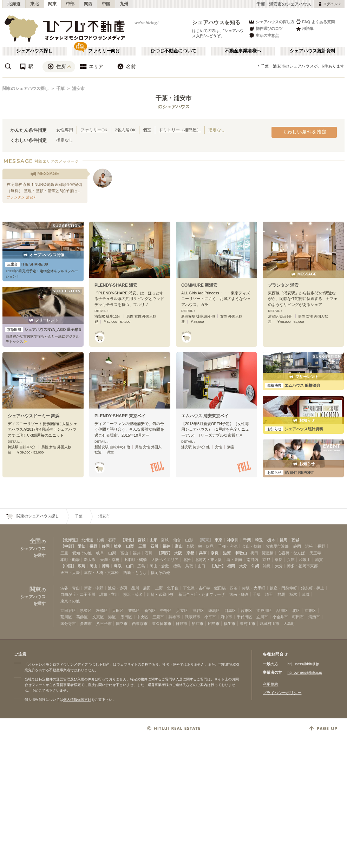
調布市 (174, 617)
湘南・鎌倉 (239, 594)
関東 (53, 4)
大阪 (178, 553)
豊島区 (134, 611)
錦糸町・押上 (313, 588)
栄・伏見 (206, 546)
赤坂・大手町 (254, 588)
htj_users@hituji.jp (303, 664)
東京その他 (70, 601)
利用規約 (270, 684)
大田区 (118, 611)
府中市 (226, 617)
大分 (243, 566)
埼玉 (259, 540)
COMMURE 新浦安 (199, 285)
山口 (130, 566)
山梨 (130, 546)
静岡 (106, 546)
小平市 (210, 617)
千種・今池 (228, 546)
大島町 (289, 624)
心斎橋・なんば (291, 553)
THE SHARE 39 (27, 264)
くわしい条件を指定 (305, 132)
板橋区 (102, 611)
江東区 (310, 611)
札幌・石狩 (106, 540)
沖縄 (255, 566)
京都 (190, 553)
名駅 (190, 546)
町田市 (298, 617)
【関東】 (205, 540)
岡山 (93, 566)
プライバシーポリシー (282, 693)
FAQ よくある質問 (315, 22)
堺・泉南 (234, 560)
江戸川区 (264, 611)
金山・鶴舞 (252, 546)
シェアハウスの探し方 (271, 22)
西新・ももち (135, 573)
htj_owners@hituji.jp (305, 672)
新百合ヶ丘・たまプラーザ (202, 594)
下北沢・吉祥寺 (197, 588)
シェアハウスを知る (216, 22)
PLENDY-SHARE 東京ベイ (120, 416)
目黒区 (230, 611)
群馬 (283, 540)
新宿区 (150, 611)
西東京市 (140, 624)
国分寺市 (68, 624)
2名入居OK (125, 130)
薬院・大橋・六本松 (101, 573)
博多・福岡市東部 (302, 566)
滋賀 (227, 553)
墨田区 (126, 617)
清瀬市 (314, 617)
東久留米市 (162, 624)
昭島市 (214, 624)
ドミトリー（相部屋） (180, 130)
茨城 (295, 540)
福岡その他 (160, 573)
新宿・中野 (94, 588)
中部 (70, 4)
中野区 (166, 611)
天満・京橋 (110, 560)
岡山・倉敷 (159, 566)
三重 (142, 546)
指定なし (217, 130)
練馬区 (214, 611)
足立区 (182, 611)
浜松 (309, 546)
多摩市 (86, 624)
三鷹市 (158, 617)
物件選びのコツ (266, 29)
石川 (154, 546)
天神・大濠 (70, 573)
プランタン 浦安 (283, 285)
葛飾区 (82, 617)
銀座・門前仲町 (283, 588)
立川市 (262, 617)
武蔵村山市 (270, 624)
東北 (35, 4)
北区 (296, 611)
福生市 (230, 624)
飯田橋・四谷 (226, 588)
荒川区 (66, 617)
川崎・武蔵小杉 (160, 594)
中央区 (142, 617)
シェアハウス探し (34, 51)
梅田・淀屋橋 (262, 553)
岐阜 (118, 546)
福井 (166, 546)
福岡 (231, 566)
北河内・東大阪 (208, 560)
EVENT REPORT (290, 472)
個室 (147, 130)
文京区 (98, 617)
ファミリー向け (104, 51)
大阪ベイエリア (165, 560)
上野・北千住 (167, 588)
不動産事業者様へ (243, 51)
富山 (179, 546)
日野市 (181, 624)
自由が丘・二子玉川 (78, 594)
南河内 (252, 560)
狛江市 (198, 624)
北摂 (187, 560)
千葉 (60, 89)
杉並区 (86, 611)
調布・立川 (109, 594)
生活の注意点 (264, 35)
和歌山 (241, 553)
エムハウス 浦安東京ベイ (205, 416)
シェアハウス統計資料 (313, 51)
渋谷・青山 (70, 588)
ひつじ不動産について (173, 51)
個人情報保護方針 (77, 700)
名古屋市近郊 (277, 546)
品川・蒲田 (141, 588)
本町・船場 (70, 560)
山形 (153, 540)
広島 (81, 566)
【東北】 (128, 540)
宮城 (142, 540)
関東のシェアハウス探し (26, 89)
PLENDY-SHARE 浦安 (116, 285)
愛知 (81, 546)
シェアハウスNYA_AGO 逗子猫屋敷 (45, 329)
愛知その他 (82, 553)
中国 (106, 4)
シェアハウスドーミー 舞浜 (34, 416)
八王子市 (104, 624)
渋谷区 (198, 611)
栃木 (271, 540)
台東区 (246, 611)
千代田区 (244, 617)
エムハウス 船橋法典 (293, 385)
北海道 (14, 4)
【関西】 (165, 553)
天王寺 (315, 553)
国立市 (122, 624)
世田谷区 (68, 611)
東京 (218, 540)
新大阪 (90, 560)
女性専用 (65, 130)
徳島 (106, 566)
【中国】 (68, 566)
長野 (93, 546)
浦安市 (78, 89)
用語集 (305, 29)
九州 (124, 4)
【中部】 (68, 546)
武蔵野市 (192, 617)
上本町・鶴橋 (135, 560)
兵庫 (203, 553)
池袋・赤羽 (117, 588)
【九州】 (218, 566)
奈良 (215, 553)
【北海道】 (70, 540)
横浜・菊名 (133, 594)
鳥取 (118, 566)
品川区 (282, 611)
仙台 (177, 540)
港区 (112, 617)
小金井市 (280, 617)
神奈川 (233, 540)
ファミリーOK (94, 130)
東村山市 (248, 624)
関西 (88, 4)
